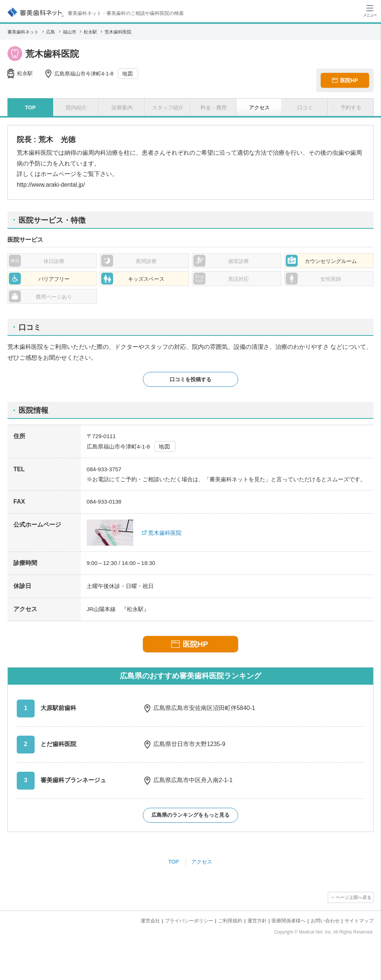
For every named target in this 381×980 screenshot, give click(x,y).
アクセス (202, 862)
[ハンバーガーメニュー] (370, 10)
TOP (174, 862)
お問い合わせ (325, 921)
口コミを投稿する (190, 379)
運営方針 (257, 921)
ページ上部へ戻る (353, 897)
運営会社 (150, 921)
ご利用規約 (230, 921)
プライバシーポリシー (189, 921)
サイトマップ (359, 921)
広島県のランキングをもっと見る (190, 815)
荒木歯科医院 (165, 533)
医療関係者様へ (289, 921)
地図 (128, 74)
